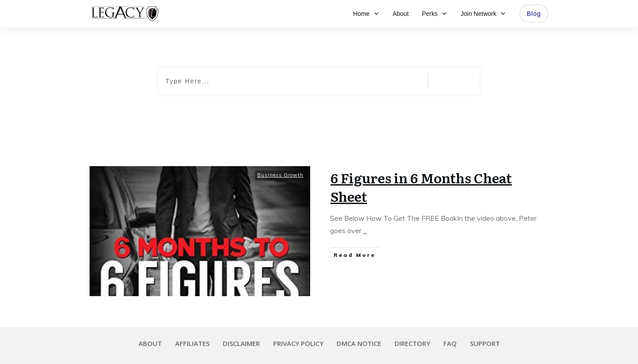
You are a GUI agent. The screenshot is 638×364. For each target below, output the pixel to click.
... (365, 230)
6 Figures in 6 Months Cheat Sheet (421, 187)
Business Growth (280, 175)
